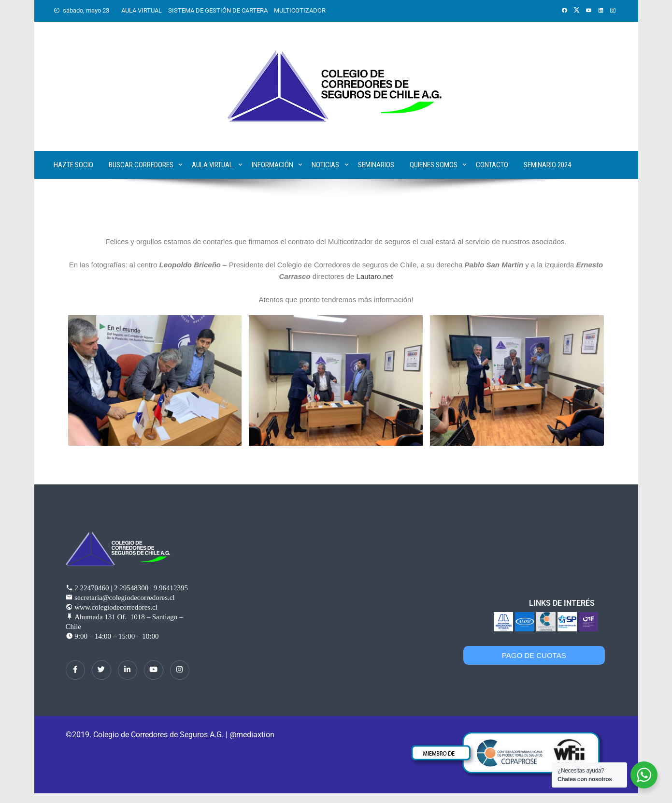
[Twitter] (101, 670)
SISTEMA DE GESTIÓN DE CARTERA (218, 10)
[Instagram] (180, 670)
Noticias (325, 165)
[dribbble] (154, 670)
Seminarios (376, 165)
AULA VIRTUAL (142, 10)
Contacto (492, 165)
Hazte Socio (73, 165)
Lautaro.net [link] (375, 276)
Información (272, 165)
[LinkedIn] (128, 670)
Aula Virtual (212, 165)
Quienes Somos (434, 165)
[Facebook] (75, 670)
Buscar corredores (141, 165)
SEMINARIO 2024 (547, 165)
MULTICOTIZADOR (300, 10)
